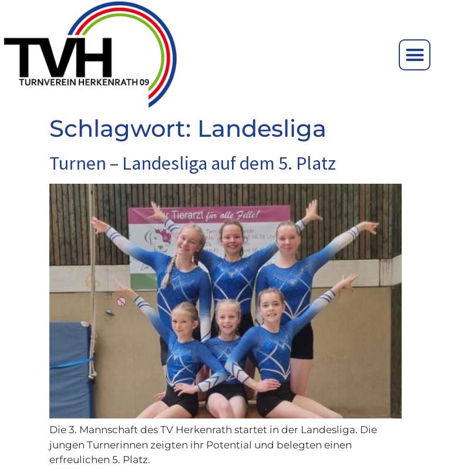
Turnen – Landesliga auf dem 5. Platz (193, 163)
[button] (415, 55)
